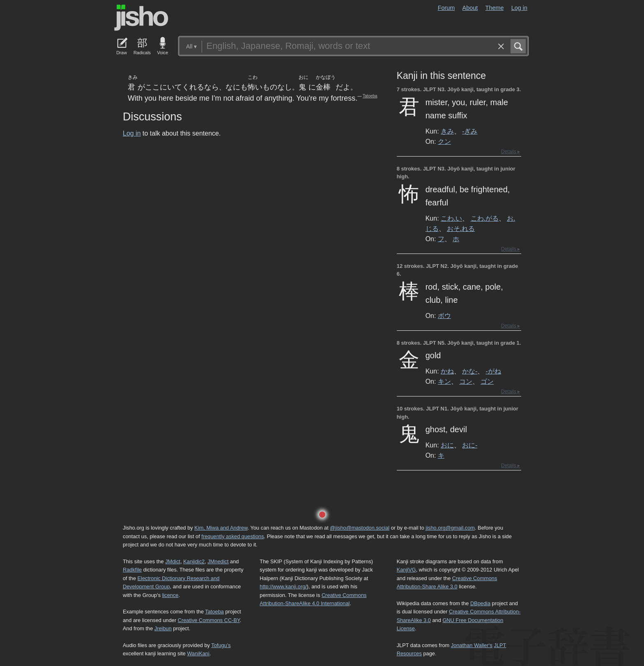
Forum (446, 8)
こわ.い (451, 218)
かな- (470, 371)
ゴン (487, 381)
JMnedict (218, 561)
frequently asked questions (232, 536)
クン (444, 141)
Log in (519, 8)
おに (447, 445)
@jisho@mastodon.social (360, 528)
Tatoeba (370, 96)
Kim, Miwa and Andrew (221, 528)
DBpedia (480, 603)
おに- (470, 445)
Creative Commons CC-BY (209, 620)
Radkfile (132, 570)
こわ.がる (485, 218)
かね (447, 371)
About (470, 8)
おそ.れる (461, 228)
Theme (495, 8)
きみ (447, 131)
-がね (493, 371)
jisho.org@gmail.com (450, 528)
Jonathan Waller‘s (472, 645)
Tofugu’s (221, 645)
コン (466, 381)
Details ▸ (511, 152)
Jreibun (163, 628)
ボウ (444, 316)
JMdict (173, 561)
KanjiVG (406, 570)
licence (170, 595)
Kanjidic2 (194, 561)
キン (444, 381)
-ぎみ (470, 131)
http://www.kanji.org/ (283, 586)
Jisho (141, 18)
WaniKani (198, 653)
